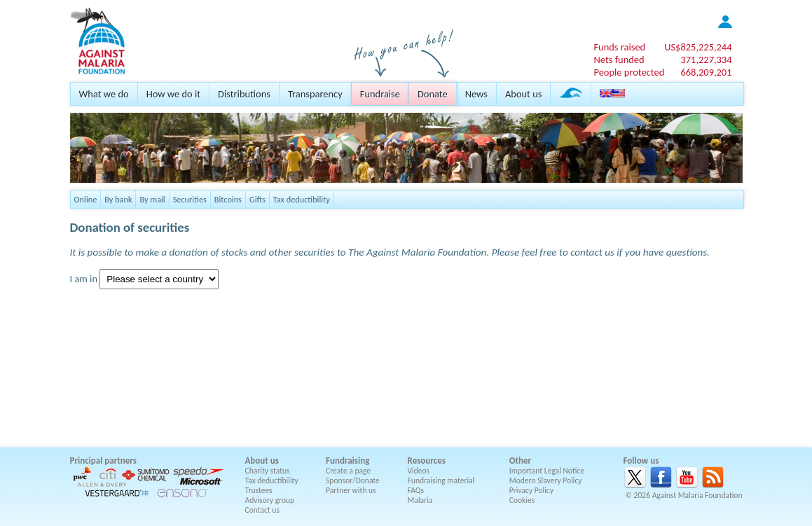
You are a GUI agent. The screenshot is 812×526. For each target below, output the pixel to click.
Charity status (268, 471)
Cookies (522, 500)
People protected (629, 72)
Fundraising (347, 461)
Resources (427, 461)
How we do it (173, 94)
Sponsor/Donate (353, 480)
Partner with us (351, 490)
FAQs (416, 490)
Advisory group (270, 500)
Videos (419, 471)
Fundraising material (441, 480)
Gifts (257, 199)
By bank (118, 199)
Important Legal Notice (547, 471)
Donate (433, 94)
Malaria (420, 500)
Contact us (262, 510)
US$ (698, 47)
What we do (104, 94)
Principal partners (103, 461)
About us (523, 94)
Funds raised (619, 47)
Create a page (348, 471)
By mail (152, 199)
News (476, 94)
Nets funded (619, 60)
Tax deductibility (302, 199)
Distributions (244, 94)
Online (86, 199)
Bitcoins (228, 199)
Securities (190, 199)
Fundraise (380, 94)
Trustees (259, 490)
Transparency (315, 94)
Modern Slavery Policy (546, 480)
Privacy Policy (531, 490)
